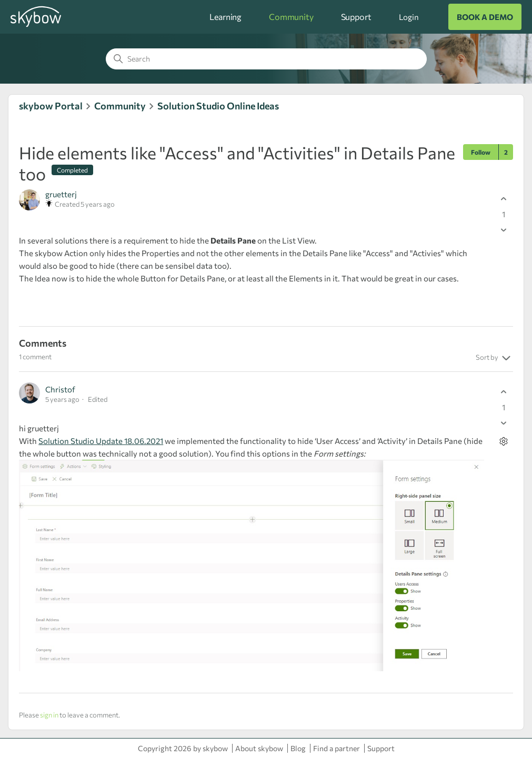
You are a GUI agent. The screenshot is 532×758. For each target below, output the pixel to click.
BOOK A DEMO (485, 17)
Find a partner (337, 748)
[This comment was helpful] (504, 392)
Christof (60, 389)
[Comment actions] (504, 441)
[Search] (266, 59)
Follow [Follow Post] (481, 152)
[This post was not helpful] (504, 230)
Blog (298, 748)
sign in (49, 715)
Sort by (494, 358)
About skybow (259, 748)
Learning (225, 17)
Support (356, 17)
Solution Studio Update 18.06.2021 (101, 441)
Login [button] (409, 17)
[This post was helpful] (504, 199)
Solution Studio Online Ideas (218, 106)
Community (291, 17)
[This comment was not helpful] (504, 423)
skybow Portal (51, 106)
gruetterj (61, 194)
